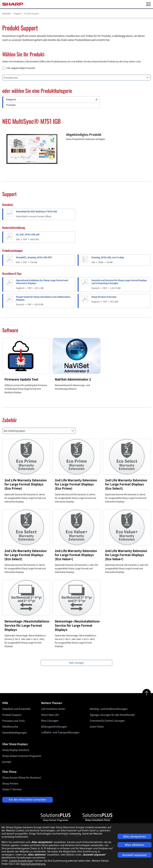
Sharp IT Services (12, 789)
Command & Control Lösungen (107, 721)
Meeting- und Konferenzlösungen (109, 709)
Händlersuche (10, 727)
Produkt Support (12, 715)
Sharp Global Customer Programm (22, 756)
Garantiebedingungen (14, 733)
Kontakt (7, 762)
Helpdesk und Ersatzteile (16, 709)
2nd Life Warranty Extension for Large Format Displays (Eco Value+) (76, 555)
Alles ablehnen (135, 845)
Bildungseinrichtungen (54, 727)
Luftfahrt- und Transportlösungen (60, 733)
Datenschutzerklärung (33, 864)
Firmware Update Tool (21, 379)
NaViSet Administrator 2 (73, 379)
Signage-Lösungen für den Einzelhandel (112, 715)
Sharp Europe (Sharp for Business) (22, 778)
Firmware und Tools (14, 721)
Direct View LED (50, 715)
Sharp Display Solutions (16, 750)
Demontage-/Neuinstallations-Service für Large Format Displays (27, 625)
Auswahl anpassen (135, 855)
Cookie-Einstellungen (21, 861)
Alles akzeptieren (135, 836)
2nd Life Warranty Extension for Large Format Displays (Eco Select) (126, 484)
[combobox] (76, 78)
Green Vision (97, 727)
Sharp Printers (10, 784)
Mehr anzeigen (77, 663)
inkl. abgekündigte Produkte (21, 68)
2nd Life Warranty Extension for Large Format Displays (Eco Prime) (26, 484)
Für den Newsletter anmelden (27, 800)
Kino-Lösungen (50, 721)
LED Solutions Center (53, 709)
